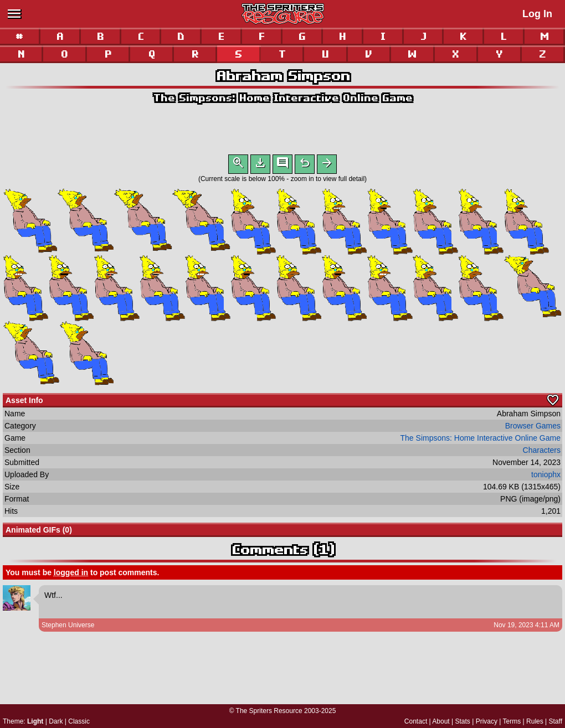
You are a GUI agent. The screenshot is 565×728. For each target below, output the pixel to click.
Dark (56, 721)
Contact (416, 721)
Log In (537, 14)
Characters (542, 452)
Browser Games (533, 428)
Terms (512, 721)
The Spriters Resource (269, 711)
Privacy (487, 721)
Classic (79, 721)
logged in (71, 575)
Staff (556, 721)
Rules (535, 721)
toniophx (546, 477)
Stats (463, 721)
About (441, 721)
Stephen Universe (68, 627)
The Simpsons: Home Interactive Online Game (282, 98)
